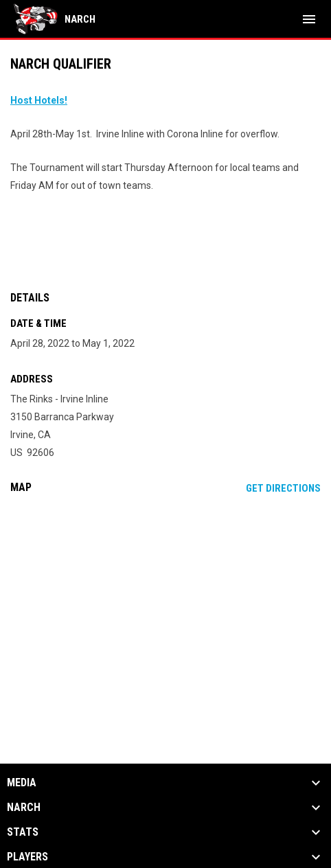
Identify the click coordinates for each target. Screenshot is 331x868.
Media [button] (22, 783)
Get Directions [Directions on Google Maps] (283, 488)
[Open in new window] (39, 100)
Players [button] (27, 857)
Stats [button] (23, 832)
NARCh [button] (24, 808)
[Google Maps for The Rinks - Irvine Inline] (165, 610)
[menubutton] (309, 19)
